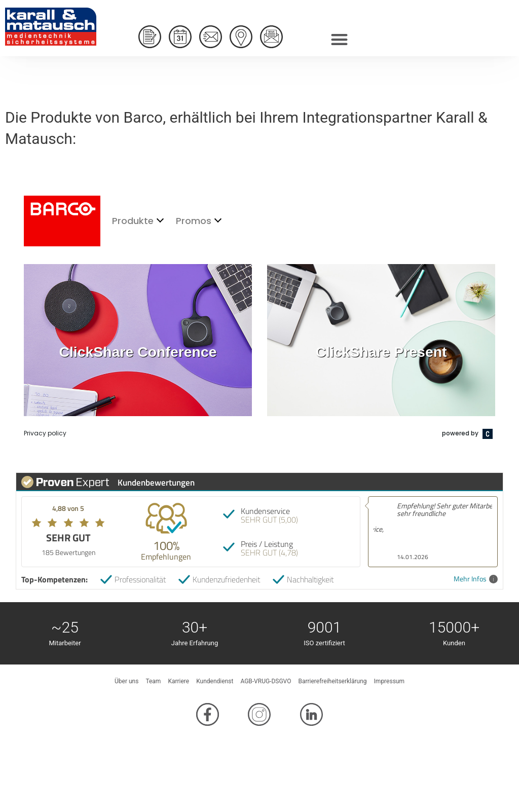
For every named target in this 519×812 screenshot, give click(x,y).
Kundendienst (215, 681)
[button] (339, 37)
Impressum (389, 681)
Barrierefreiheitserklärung (332, 681)
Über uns (126, 681)
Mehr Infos (476, 579)
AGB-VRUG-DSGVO (266, 681)
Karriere (178, 681)
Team (153, 681)
